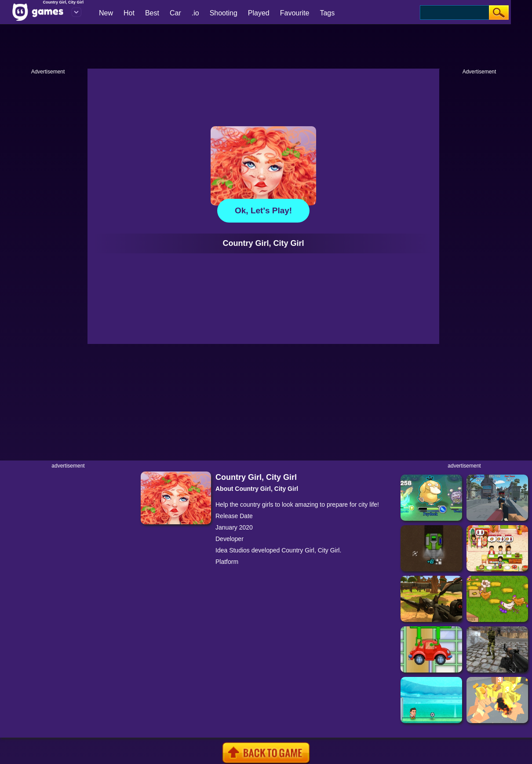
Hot (129, 13)
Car (175, 13)
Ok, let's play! (263, 210)
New (106, 13)
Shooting (224, 13)
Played (259, 13)
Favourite (295, 13)
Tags (327, 13)
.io (195, 13)
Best (152, 13)
